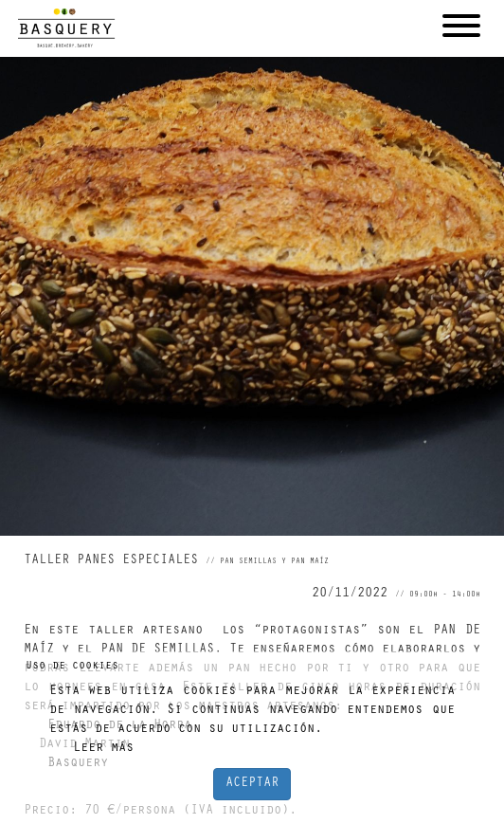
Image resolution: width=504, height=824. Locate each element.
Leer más (103, 749)
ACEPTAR (252, 784)
